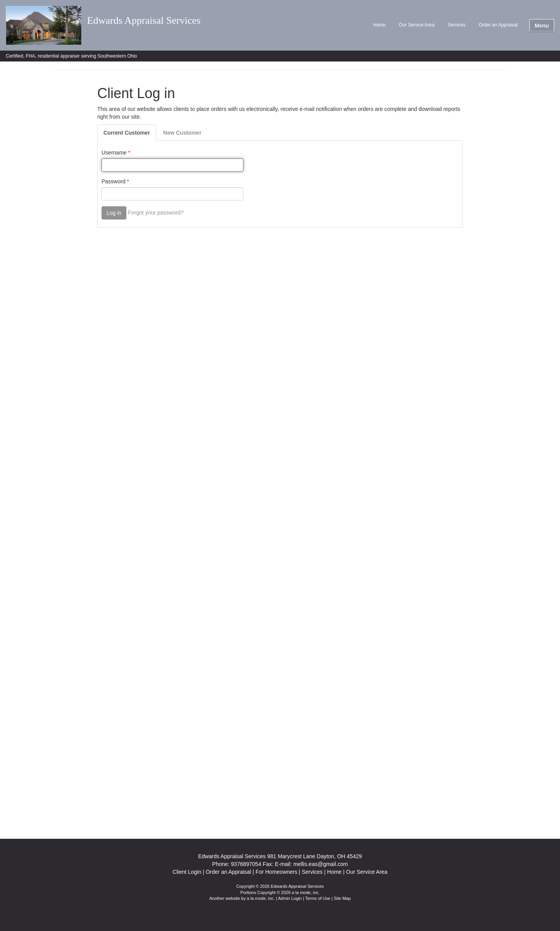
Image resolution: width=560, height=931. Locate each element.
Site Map (342, 898)
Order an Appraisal (498, 25)
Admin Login (290, 898)
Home (380, 25)
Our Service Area (417, 25)
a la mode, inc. (261, 898)
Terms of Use (318, 898)
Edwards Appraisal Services (144, 21)
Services (457, 25)
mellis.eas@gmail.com (320, 864)
